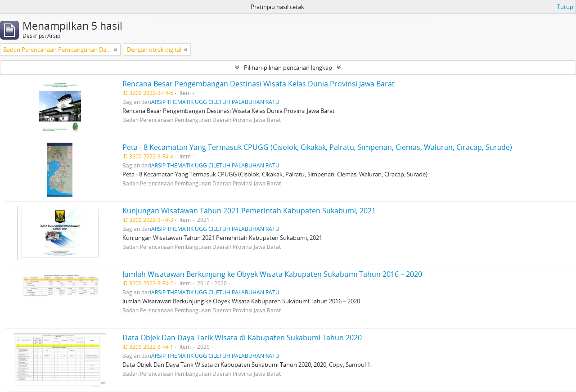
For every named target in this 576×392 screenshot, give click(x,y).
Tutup (565, 7)
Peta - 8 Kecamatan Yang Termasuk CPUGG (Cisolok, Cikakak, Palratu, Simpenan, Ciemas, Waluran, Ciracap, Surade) (317, 147)
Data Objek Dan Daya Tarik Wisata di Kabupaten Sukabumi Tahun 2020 (242, 338)
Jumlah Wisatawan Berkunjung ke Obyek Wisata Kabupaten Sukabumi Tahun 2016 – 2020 (272, 274)
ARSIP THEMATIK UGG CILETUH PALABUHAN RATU (215, 102)
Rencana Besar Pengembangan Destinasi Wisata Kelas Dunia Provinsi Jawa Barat (259, 84)
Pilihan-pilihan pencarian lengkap (288, 68)
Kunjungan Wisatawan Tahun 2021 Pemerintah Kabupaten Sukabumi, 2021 (249, 211)
